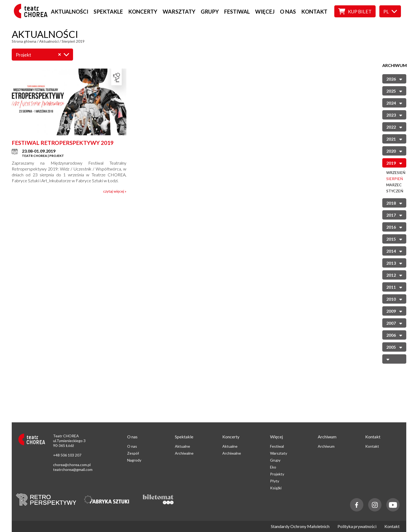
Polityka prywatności (357, 526)
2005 (394, 347)
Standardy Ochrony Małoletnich (300, 526)
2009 (394, 311)
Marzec (394, 185)
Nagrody (134, 460)
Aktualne (182, 446)
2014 (394, 251)
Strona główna (24, 41)
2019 (394, 163)
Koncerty (143, 11)
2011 (394, 287)
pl (390, 11)
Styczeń (395, 191)
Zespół (133, 453)
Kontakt (314, 11)
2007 (394, 323)
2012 (394, 275)
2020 (394, 151)
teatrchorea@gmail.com (73, 469)
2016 (394, 227)
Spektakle (108, 11)
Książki (276, 488)
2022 (394, 127)
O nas (288, 11)
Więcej (265, 11)
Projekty (277, 474)
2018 (394, 203)
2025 (394, 91)
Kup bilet (355, 11)
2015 (394, 239)
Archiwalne (184, 453)
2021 (394, 139)
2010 (394, 299)
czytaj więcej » (115, 191)
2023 (394, 115)
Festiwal (237, 11)
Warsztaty (179, 11)
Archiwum (326, 446)
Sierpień (395, 179)
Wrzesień (396, 172)
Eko (273, 467)
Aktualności (70, 11)
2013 (394, 263)
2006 (394, 335)
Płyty (275, 481)
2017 (394, 215)
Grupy (210, 11)
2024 (394, 103)
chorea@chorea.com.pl (72, 465)
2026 (394, 79)
